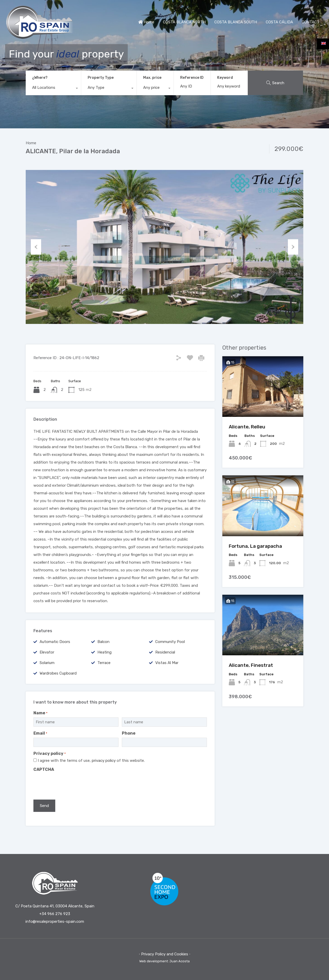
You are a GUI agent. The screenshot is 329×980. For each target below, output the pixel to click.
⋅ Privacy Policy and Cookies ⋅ (165, 954)
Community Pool (170, 642)
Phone (129, 733)
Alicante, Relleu (247, 427)
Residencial (165, 652)
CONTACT (311, 22)
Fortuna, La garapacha (255, 546)
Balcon (103, 642)
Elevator (47, 652)
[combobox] (53, 89)
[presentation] (72, 784)
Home (146, 22)
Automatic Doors (55, 642)
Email (40, 733)
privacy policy (104, 761)
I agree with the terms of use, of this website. (91, 761)
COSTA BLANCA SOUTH (236, 22)
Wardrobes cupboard (58, 673)
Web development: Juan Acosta (164, 961)
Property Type (101, 78)
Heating (104, 652)
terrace (104, 663)
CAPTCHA (44, 769)
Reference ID (192, 78)
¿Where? (40, 78)
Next (293, 247)
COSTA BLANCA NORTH (184, 22)
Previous (36, 247)
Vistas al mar (167, 663)
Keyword (225, 78)
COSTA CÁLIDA (279, 22)
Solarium (47, 663)
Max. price (152, 78)
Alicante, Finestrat (251, 665)
